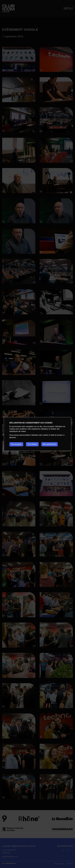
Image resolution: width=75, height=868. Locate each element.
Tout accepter (16, 444)
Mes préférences (49, 444)
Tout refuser (32, 444)
